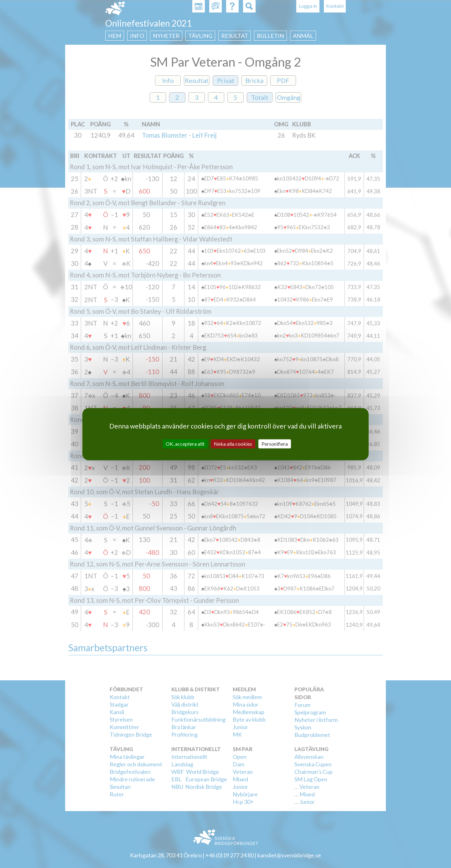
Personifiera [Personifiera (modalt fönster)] (275, 444)
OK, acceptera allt (185, 444)
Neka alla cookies (233, 444)
